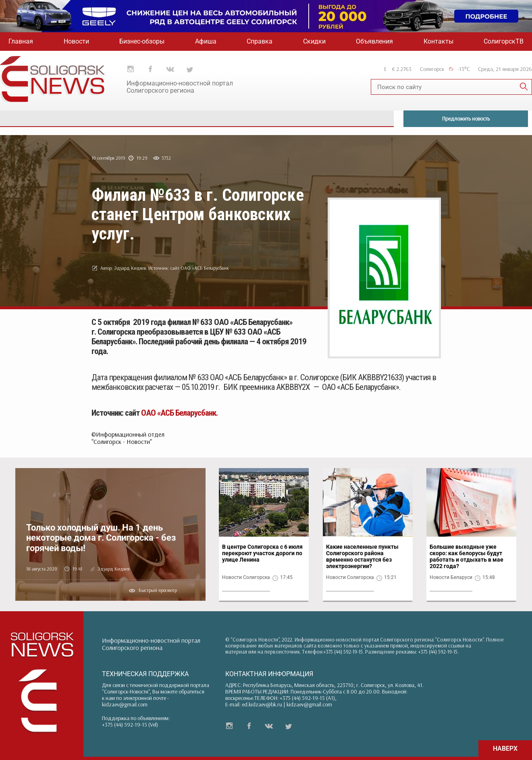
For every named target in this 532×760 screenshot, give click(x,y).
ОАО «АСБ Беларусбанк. (179, 413)
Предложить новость (466, 119)
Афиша (206, 41)
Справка (260, 41)
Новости (76, 41)
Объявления (374, 41)
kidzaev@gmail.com (125, 704)
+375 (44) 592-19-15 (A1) (307, 698)
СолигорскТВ (504, 41)
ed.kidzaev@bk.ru (262, 704)
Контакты (438, 41)
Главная (21, 41)
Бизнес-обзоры (142, 41)
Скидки (314, 41)
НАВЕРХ (505, 749)
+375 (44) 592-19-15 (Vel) (130, 725)
